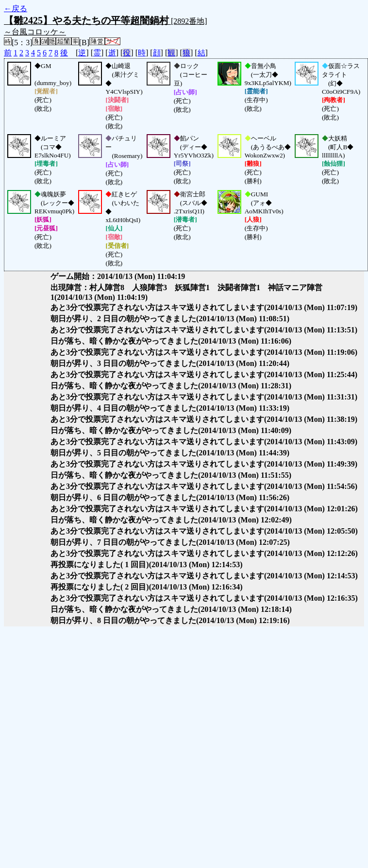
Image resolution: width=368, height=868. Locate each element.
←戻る (16, 9)
